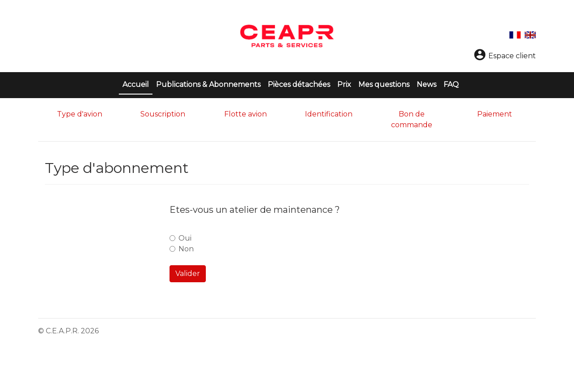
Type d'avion (80, 114)
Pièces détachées (299, 84)
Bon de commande (412, 119)
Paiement (495, 114)
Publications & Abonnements (208, 84)
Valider (188, 274)
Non (186, 249)
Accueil (137, 84)
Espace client (504, 56)
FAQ (451, 84)
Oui (185, 238)
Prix (344, 84)
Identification (329, 114)
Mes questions (384, 84)
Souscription (163, 114)
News (426, 84)
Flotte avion (246, 114)
